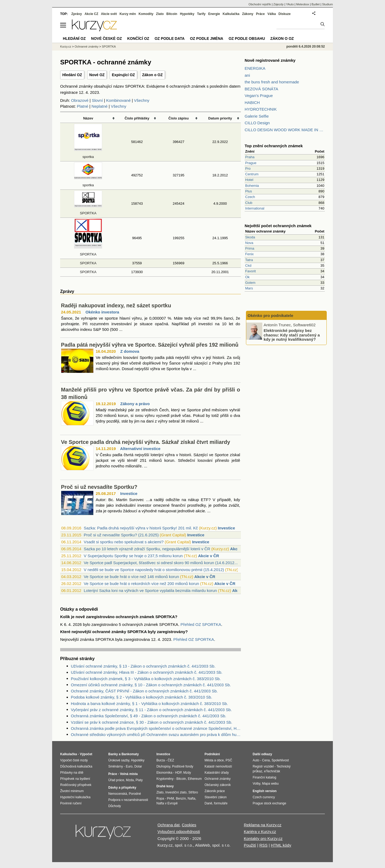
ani (247, 75)
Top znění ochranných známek (274, 146)
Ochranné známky (86, 46)
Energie (214, 14)
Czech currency (264, 797)
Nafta (192, 799)
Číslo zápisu (179, 118)
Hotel (249, 180)
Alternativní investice (140, 449)
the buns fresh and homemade (272, 82)
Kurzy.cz (66, 46)
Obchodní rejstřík (260, 4)
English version (265, 791)
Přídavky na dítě (72, 773)
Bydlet (316, 4)
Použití (250, 845)
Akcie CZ (91, 14)
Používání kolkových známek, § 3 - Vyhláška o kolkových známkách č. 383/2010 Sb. (146, 679)
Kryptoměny (165, 779)
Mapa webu (270, 784)
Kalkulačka (231, 14)
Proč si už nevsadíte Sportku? (99, 487)
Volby (256, 784)
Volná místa (129, 774)
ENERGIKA (255, 68)
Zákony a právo (135, 404)
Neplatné (99, 106)
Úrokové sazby (119, 760)
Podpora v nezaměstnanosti (128, 800)
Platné (83, 106)
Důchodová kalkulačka (76, 766)
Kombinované (118, 100)
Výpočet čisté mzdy (74, 760)
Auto (256, 760)
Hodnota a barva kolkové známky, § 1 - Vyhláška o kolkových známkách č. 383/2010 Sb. (149, 704)
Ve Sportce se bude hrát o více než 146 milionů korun (131, 577)
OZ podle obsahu (247, 38)
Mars (249, 288)
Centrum (252, 174)
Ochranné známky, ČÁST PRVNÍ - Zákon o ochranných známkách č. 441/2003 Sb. (144, 691)
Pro (248, 168)
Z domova (130, 351)
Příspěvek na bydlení (75, 779)
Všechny (142, 100)
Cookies (189, 825)
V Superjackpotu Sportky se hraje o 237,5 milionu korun (133, 556)
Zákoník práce (215, 791)
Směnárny (116, 766)
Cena (266, 760)
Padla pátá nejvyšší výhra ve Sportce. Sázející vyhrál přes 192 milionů (150, 345)
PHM (170, 799)
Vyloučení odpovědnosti (179, 832)
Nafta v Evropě (167, 803)
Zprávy (77, 14)
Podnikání (212, 754)
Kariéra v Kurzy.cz (260, 832)
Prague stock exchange (269, 803)
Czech (250, 197)
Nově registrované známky (270, 60)
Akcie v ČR (209, 556)
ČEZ (171, 760)
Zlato (160, 14)
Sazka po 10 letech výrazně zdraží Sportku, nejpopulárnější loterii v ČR (147, 549)
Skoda (250, 237)
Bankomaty (130, 754)
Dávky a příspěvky (122, 788)
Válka (272, 14)
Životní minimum (72, 791)
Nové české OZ (107, 38)
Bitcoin (172, 14)
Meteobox (303, 4)
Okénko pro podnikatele (270, 315)
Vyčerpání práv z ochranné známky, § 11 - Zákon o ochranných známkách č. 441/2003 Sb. (151, 710)
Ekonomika (164, 773)
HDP (178, 773)
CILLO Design (257, 123)
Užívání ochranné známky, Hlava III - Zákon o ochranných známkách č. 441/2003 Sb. (147, 672)
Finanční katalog (264, 777)
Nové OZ (97, 75)
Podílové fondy (182, 766)
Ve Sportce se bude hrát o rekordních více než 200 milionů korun (141, 584)
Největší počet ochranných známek (278, 226)
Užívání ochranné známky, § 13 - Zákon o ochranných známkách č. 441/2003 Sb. (143, 666)
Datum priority (220, 118)
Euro (129, 766)
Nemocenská (118, 794)
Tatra (249, 260)
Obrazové (80, 100)
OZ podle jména (206, 38)
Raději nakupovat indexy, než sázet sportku (116, 305)
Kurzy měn (128, 14)
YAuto (290, 4)
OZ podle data (170, 38)
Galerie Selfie (257, 116)
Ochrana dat (169, 825)
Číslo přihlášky (137, 118)
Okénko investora (102, 312)
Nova (249, 243)
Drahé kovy (165, 786)
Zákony (248, 14)
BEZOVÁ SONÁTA (261, 89)
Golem (250, 283)
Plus (249, 191)
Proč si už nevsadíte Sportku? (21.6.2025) (121, 535)
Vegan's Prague (259, 96)
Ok (247, 277)
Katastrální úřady (217, 773)
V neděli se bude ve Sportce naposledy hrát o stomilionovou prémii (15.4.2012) (154, 570)
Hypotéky (187, 14)
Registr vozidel (263, 766)
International (255, 208)
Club (249, 203)
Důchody (115, 806)
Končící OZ (138, 38)
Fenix (249, 254)
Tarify (201, 14)
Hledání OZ (72, 75)
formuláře (221, 803)
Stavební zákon (216, 797)
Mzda (130, 780)
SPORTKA (88, 263)
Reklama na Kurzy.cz (263, 825)
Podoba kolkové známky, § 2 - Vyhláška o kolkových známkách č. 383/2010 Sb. (142, 697)
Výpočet (86, 754)
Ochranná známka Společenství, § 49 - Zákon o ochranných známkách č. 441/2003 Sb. (149, 716)
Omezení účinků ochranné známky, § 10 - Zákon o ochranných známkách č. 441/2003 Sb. (151, 685)
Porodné (135, 794)
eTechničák (272, 771)
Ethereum (195, 779)
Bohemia (252, 186)
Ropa (160, 799)
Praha (250, 157)
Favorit (251, 271)
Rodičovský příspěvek (76, 785)
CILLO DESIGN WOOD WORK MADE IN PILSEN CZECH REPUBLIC (285, 130)
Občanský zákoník (218, 785)
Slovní (97, 100)
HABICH (252, 102)
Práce (261, 14)
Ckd (248, 266)
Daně (208, 803)
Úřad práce (116, 780)
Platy (139, 780)
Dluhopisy (163, 766)
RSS (263, 845)
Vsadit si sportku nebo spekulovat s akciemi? (124, 542)
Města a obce (214, 760)
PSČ (229, 760)
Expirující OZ (123, 75)
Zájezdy (278, 4)
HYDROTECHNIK (261, 109)
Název (88, 118)
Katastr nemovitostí (218, 766)
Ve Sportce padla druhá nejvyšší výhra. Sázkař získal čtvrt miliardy (146, 442)
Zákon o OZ (153, 75)
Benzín (181, 799)
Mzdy (187, 773)
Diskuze (285, 14)
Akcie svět (109, 14)
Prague (251, 163)
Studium (328, 4)
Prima (250, 248)
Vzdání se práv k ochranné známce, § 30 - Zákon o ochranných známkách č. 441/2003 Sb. (152, 722)
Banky (113, 754)
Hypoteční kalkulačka (75, 797)
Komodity (146, 14)
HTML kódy (281, 845)
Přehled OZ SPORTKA (201, 624)
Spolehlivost (280, 760)
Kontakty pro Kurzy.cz (263, 838)
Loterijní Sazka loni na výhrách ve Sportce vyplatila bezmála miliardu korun (150, 590)
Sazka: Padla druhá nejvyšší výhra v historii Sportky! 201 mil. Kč (141, 528)
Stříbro (193, 792)
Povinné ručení (71, 803)
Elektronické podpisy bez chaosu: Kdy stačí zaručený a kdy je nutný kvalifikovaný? (292, 335)
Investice (129, 493)
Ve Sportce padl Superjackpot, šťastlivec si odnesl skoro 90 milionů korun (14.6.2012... (161, 563)
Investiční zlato (176, 792)
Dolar (138, 766)
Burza (161, 760)
